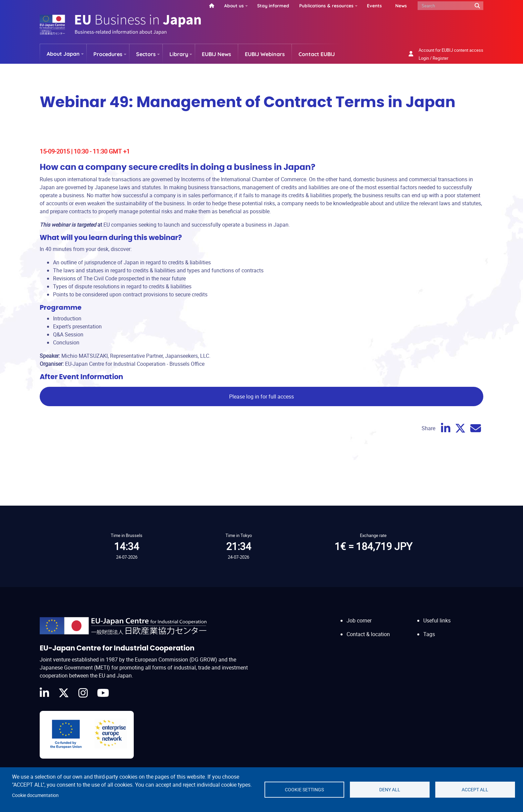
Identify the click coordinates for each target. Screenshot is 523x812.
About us (234, 6)
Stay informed (273, 6)
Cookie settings (304, 790)
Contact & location (368, 634)
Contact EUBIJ (317, 54)
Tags (429, 634)
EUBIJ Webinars (265, 54)
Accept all (475, 790)
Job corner (359, 620)
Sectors (146, 54)
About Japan (63, 54)
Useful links (437, 620)
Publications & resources (326, 6)
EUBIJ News (216, 54)
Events (374, 6)
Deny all (390, 790)
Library (179, 54)
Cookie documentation (35, 795)
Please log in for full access (261, 396)
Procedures (108, 54)
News (401, 6)
